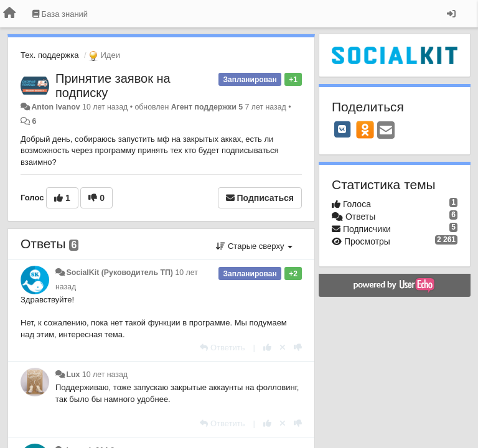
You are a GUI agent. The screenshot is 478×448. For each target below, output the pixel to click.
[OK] (365, 129)
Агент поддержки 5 (207, 107)
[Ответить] (222, 348)
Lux (73, 375)
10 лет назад (105, 375)
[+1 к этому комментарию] (267, 348)
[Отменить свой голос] (283, 348)
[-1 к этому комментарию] (298, 348)
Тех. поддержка (49, 55)
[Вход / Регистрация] (451, 14)
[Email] (386, 131)
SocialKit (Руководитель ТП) (119, 273)
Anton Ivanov (55, 107)
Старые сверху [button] (254, 246)
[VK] (342, 129)
